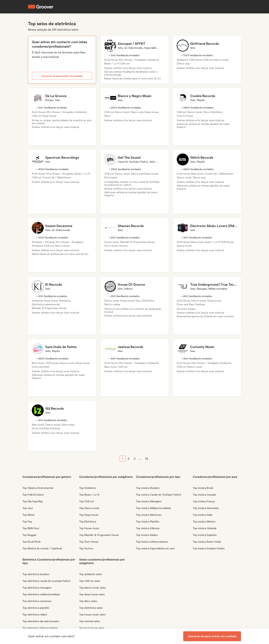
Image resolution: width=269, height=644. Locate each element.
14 (147, 459)
